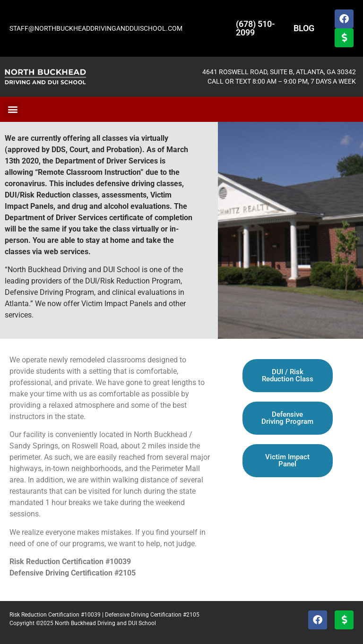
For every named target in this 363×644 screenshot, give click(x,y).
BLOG (304, 28)
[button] (13, 109)
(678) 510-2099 (255, 28)
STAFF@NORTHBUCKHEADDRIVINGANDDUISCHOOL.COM (96, 28)
